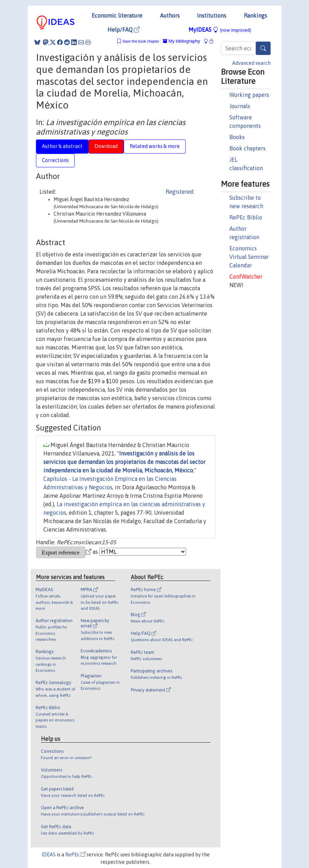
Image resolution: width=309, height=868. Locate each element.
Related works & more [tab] (155, 146)
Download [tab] (106, 146)
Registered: (180, 192)
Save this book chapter (141, 41)
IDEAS (49, 855)
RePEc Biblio (246, 217)
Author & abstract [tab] (62, 146)
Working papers (249, 95)
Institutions (212, 15)
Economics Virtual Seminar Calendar (249, 257)
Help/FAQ (123, 30)
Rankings (255, 15)
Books (237, 137)
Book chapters (248, 148)
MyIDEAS (220, 30)
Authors (170, 15)
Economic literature (117, 15)
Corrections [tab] (55, 160)
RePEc (75, 855)
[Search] (263, 48)
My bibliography (181, 41)
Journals (240, 106)
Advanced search (251, 63)
